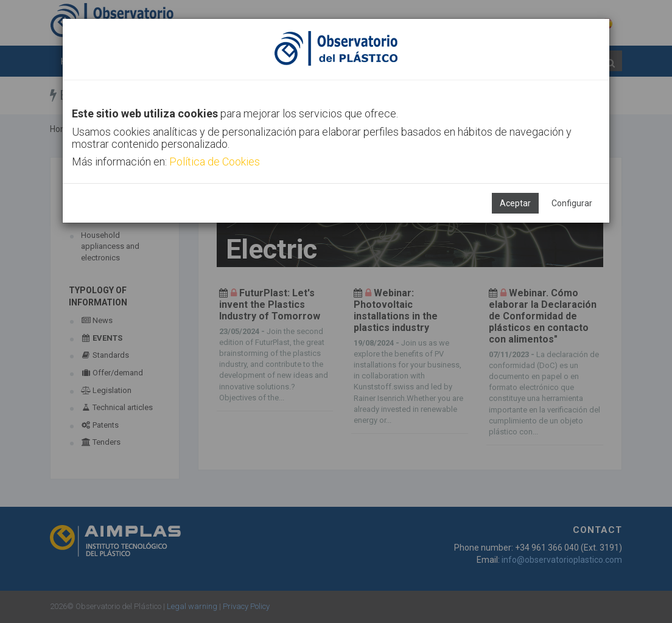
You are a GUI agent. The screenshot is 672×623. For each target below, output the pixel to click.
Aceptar (515, 203)
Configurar (572, 203)
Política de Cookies (215, 162)
